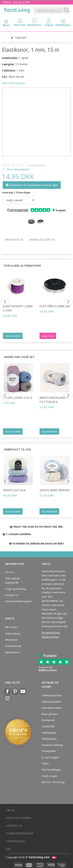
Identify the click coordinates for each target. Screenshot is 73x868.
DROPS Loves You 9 (18, 398)
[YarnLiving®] (17, 10)
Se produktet (13, 336)
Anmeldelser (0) (42, 239)
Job (8, 849)
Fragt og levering (15, 589)
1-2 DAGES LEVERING (19, 534)
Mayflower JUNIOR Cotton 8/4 (54, 400)
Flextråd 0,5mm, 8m (55, 306)
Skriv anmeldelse (17, 169)
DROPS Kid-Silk (14, 490)
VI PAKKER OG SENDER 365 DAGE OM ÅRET (38, 544)
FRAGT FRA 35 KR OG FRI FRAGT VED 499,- (38, 527)
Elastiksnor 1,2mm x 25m (18, 308)
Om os (9, 572)
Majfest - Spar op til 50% (16, 2)
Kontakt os (12, 595)
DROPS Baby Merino (55, 490)
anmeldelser (37, 165)
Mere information (14, 83)
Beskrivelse (14, 239)
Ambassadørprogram (17, 601)
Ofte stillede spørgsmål (12, 581)
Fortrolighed (16, 841)
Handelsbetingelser (20, 833)
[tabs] (63, 23)
